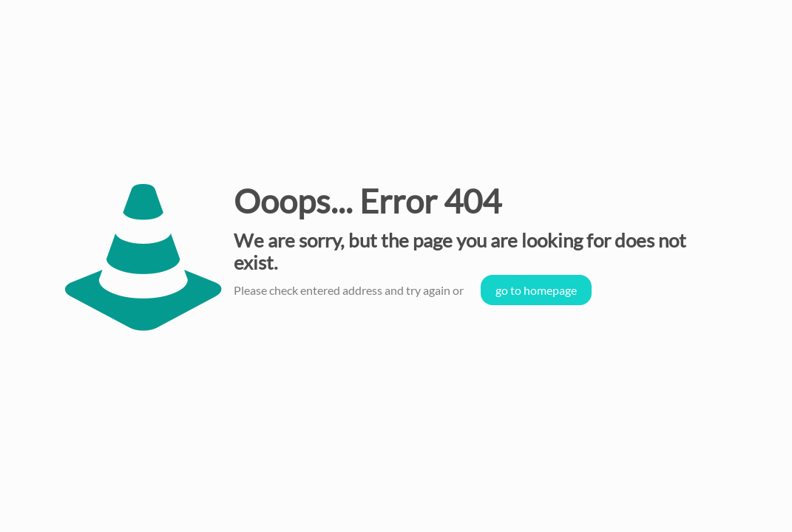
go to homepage (536, 290)
